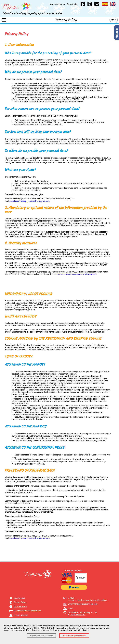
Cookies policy (20, 606)
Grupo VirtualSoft (78, 615)
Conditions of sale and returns (27, 611)
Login (71, 608)
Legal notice (20, 598)
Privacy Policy (20, 602)
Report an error (21, 615)
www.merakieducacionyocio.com (83, 604)
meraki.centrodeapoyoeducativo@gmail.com (30, 201)
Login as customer (57, 4)
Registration (73, 4)
